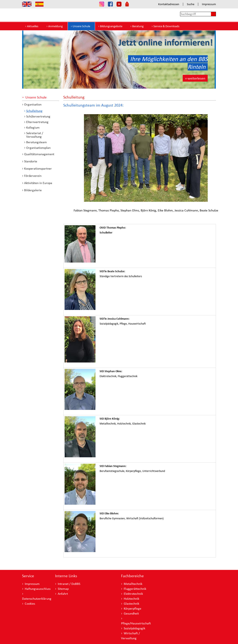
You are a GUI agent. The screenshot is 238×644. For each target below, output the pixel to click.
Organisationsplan (38, 148)
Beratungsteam (37, 142)
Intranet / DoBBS (69, 584)
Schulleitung (34, 111)
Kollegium (33, 127)
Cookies (30, 604)
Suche (191, 4)
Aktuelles (33, 26)
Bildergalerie (33, 190)
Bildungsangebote (111, 26)
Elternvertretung (37, 122)
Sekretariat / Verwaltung (35, 135)
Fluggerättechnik (135, 589)
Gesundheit (131, 613)
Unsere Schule (81, 26)
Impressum (209, 4)
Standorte (31, 161)
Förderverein (33, 176)
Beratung (138, 26)
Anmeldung (55, 26)
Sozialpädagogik (134, 628)
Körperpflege (133, 608)
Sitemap (63, 589)
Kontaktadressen (169, 4)
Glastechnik (131, 604)
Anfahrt (63, 594)
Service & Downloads (166, 26)
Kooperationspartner (38, 168)
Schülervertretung (38, 116)
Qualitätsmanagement (39, 154)
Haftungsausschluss (38, 589)
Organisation (33, 104)
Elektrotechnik (133, 594)
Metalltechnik (133, 584)
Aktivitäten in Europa (38, 183)
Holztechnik (131, 599)
